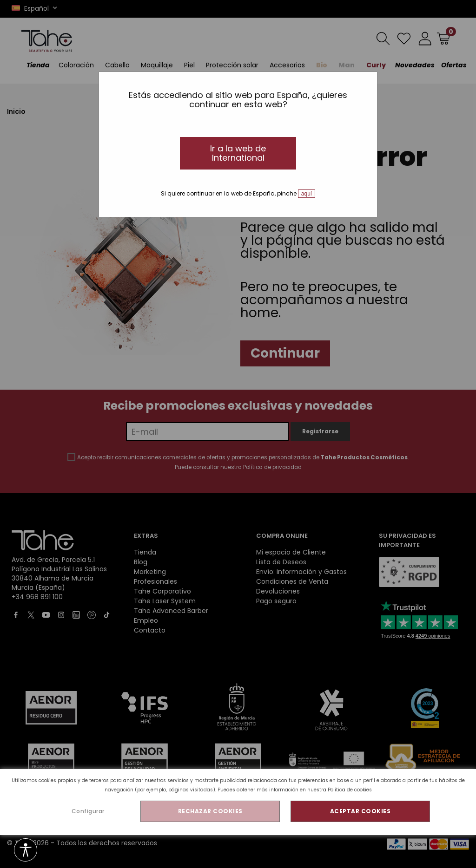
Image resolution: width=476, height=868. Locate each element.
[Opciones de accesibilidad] (26, 851)
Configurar (88, 811)
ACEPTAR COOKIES (360, 811)
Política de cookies (350, 790)
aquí (307, 194)
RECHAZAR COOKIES (210, 811)
